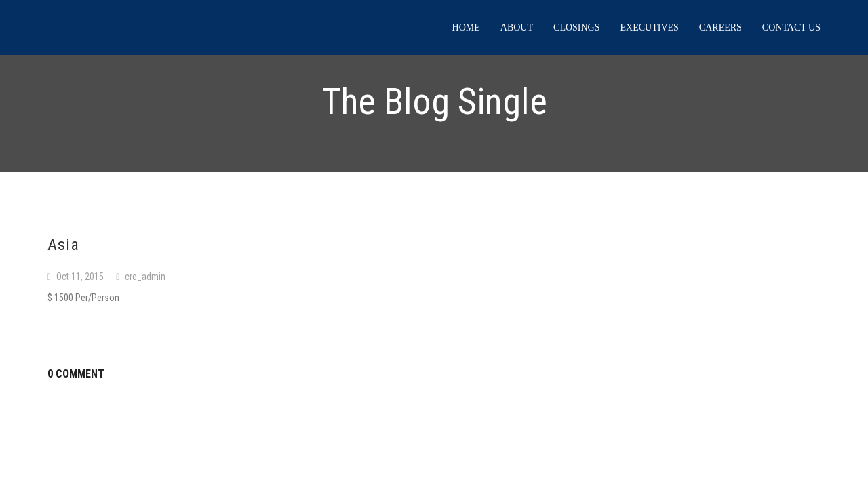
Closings (576, 27)
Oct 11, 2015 (80, 277)
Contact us (791, 27)
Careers (721, 27)
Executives (650, 27)
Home (466, 27)
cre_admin (145, 277)
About (517, 27)
